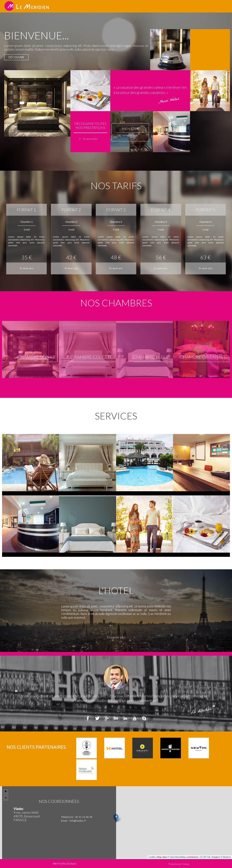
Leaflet (152, 857)
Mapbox (227, 857)
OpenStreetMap (178, 857)
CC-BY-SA (205, 857)
